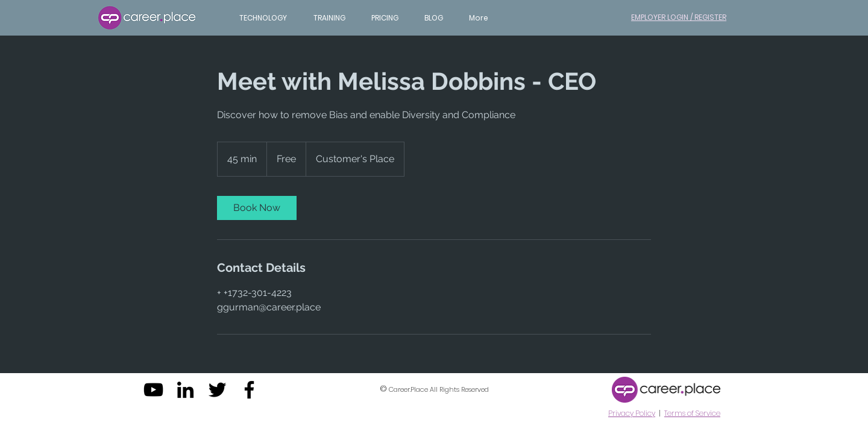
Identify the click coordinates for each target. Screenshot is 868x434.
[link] (257, 208)
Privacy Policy (632, 413)
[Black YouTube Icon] (153, 390)
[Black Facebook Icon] (249, 390)
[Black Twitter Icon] (217, 390)
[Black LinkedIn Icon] (185, 390)
